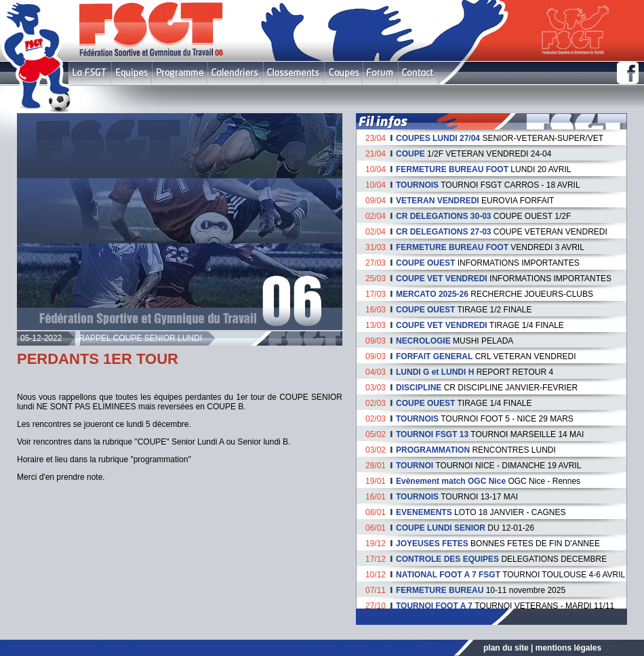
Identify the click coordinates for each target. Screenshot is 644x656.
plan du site (506, 648)
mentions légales (568, 648)
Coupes (343, 73)
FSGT (90, 73)
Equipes (132, 73)
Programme (180, 73)
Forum (380, 73)
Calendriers (235, 73)
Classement (294, 73)
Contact (418, 73)
